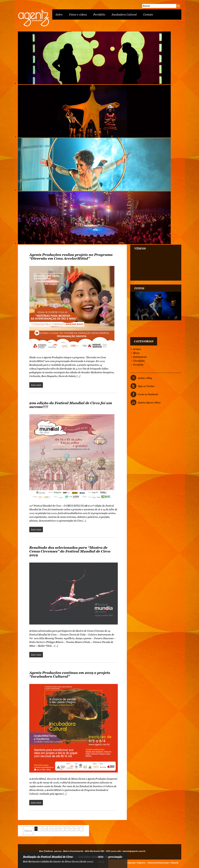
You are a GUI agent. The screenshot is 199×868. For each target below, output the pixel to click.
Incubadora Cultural (124, 15)
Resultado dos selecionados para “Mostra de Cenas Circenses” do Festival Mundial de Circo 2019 (70, 551)
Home (136, 353)
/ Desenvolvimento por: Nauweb (163, 863)
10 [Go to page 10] (76, 828)
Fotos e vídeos (78, 15)
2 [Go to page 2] (40, 828)
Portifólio (99, 15)
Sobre (59, 15)
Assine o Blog (145, 378)
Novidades (139, 361)
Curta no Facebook (148, 394)
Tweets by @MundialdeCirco (146, 326)
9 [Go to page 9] (72, 828)
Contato (148, 15)
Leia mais (36, 385)
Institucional (140, 357)
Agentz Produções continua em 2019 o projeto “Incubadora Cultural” (70, 675)
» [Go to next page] (81, 828)
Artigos (137, 349)
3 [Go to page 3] (45, 828)
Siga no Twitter (146, 386)
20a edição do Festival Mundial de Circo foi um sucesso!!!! (71, 405)
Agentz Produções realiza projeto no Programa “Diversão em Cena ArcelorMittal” (71, 257)
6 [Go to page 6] (58, 828)
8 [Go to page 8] (67, 828)
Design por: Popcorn (135, 863)
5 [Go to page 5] (54, 828)
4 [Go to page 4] (49, 828)
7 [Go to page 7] (63, 828)
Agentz (34, 18)
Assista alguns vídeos (149, 403)
